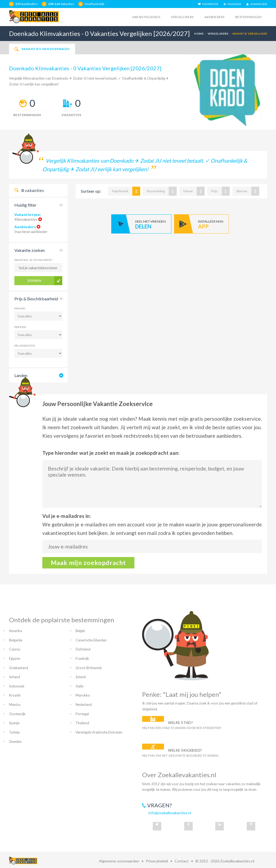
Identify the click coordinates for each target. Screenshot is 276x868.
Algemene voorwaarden (119, 861)
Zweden (15, 742)
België (80, 631)
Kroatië (15, 695)
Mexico (15, 705)
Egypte (15, 658)
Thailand (82, 723)
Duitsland (83, 649)
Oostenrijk (17, 714)
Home (199, 34)
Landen (21, 375)
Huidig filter (25, 205)
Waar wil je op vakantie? (34, 260)
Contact (182, 861)
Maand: (20, 308)
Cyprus (15, 649)
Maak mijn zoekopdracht (88, 563)
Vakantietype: (28, 214)
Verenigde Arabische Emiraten (99, 732)
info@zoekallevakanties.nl (170, 813)
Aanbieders (215, 17)
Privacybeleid (157, 861)
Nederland (84, 705)
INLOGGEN (232, 4)
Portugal (82, 714)
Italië (79, 686)
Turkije (14, 732)
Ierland (15, 677)
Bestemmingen (249, 17)
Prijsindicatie (25, 346)
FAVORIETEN (208, 4)
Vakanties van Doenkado (42, 49)
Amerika (16, 631)
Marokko (83, 695)
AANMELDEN (257, 4)
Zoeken (34, 281)
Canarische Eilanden (91, 640)
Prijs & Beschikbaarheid (36, 299)
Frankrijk (82, 658)
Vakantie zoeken (30, 250)
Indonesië (17, 686)
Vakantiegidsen (146, 17)
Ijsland (81, 677)
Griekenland (18, 668)
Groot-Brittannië (89, 668)
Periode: (21, 327)
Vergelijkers (182, 17)
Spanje (14, 723)
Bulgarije (16, 640)
